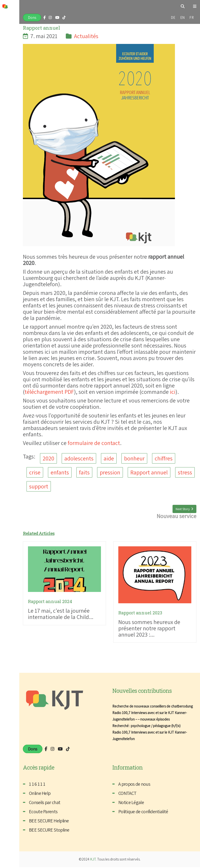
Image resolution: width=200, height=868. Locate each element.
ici (173, 392)
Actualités (86, 36)
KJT (93, 860)
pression (110, 473)
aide (109, 458)
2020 (48, 458)
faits (84, 473)
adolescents (79, 458)
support (39, 487)
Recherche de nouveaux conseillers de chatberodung (154, 707)
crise (35, 473)
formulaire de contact (94, 443)
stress (185, 473)
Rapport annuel (149, 473)
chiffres (164, 458)
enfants (60, 473)
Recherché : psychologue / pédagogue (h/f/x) (146, 727)
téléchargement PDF (49, 392)
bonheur (134, 458)
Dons (32, 17)
